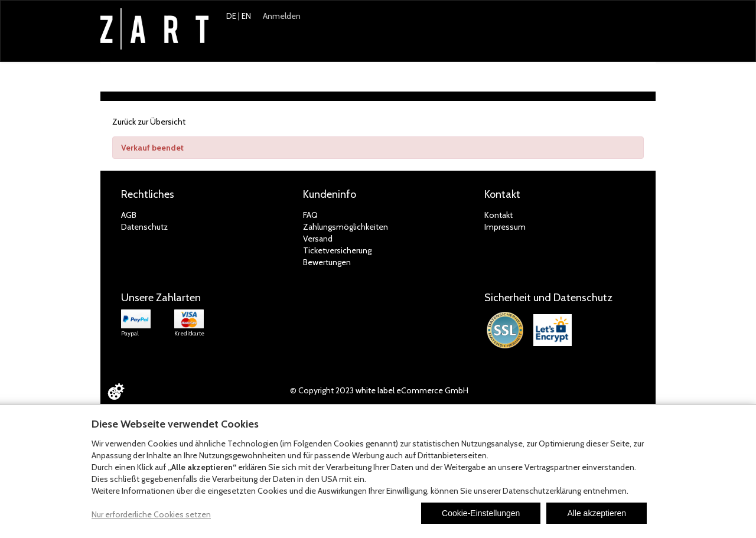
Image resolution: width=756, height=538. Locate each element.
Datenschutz (144, 227)
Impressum (505, 227)
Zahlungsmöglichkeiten (346, 227)
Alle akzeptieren (597, 513)
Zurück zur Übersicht (149, 122)
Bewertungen (327, 262)
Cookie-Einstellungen (481, 513)
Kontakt (498, 215)
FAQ (310, 215)
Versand (318, 239)
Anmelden (282, 16)
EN (246, 16)
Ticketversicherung (337, 250)
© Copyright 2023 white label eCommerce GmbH (379, 390)
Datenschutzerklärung (542, 491)
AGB (129, 215)
